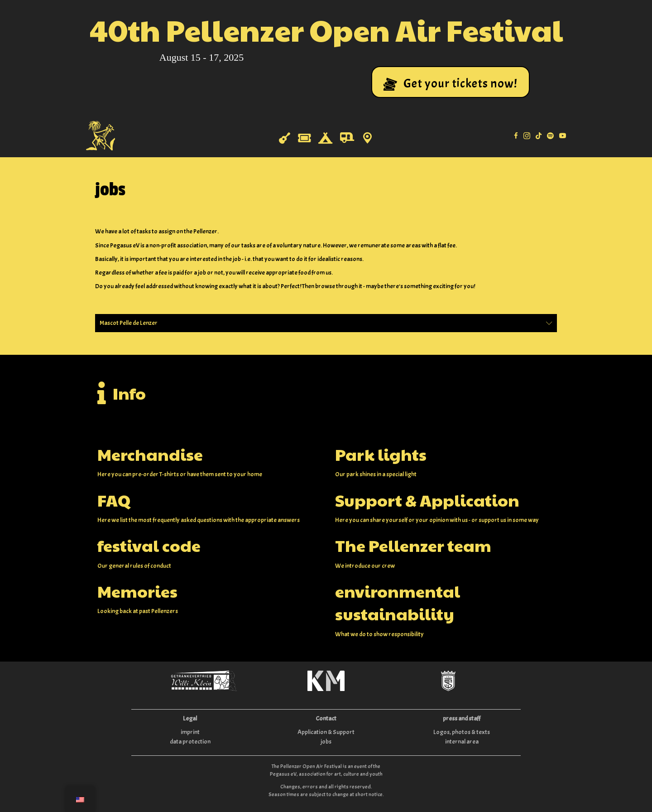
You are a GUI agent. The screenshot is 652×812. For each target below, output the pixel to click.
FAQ (114, 500)
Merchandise (150, 454)
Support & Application (427, 500)
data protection (190, 742)
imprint (190, 732)
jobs (326, 742)
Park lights (381, 454)
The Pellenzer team (413, 545)
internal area (462, 742)
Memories (137, 591)
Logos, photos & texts (462, 732)
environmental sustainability (398, 602)
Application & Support (326, 732)
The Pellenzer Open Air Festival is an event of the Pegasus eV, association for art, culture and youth (326, 770)
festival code (149, 545)
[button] (451, 82)
